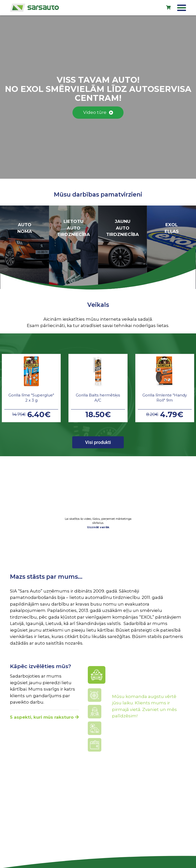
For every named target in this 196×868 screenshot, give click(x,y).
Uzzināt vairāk (98, 527)
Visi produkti (98, 442)
